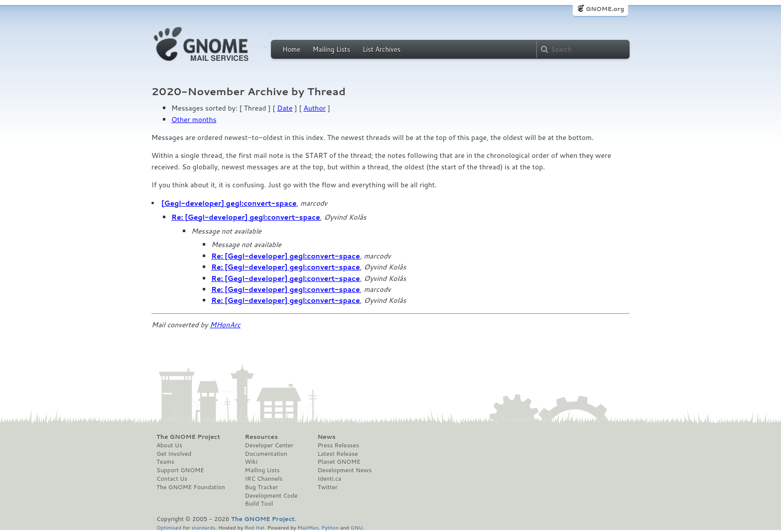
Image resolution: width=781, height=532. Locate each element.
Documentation (266, 454)
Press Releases (338, 445)
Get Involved (174, 454)
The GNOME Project (188, 437)
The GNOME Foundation (191, 487)
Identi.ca (329, 479)
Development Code (271, 496)
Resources (261, 437)
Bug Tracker (262, 487)
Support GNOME (180, 470)
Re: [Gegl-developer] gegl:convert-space (246, 217)
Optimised (169, 527)
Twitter (327, 487)
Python (330, 527)
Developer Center (269, 445)
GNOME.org (605, 9)
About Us (169, 445)
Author (315, 108)
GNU (357, 527)
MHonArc (225, 325)
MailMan (308, 527)
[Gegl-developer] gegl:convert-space (229, 203)
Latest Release (337, 454)
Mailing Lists (331, 49)
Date (285, 108)
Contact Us (172, 479)
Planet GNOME (339, 462)
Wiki (251, 462)
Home (291, 49)
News (326, 437)
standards (203, 527)
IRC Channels (264, 479)
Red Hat (255, 527)
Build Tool (259, 504)
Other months (194, 120)
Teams (165, 462)
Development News (344, 470)
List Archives (382, 49)
